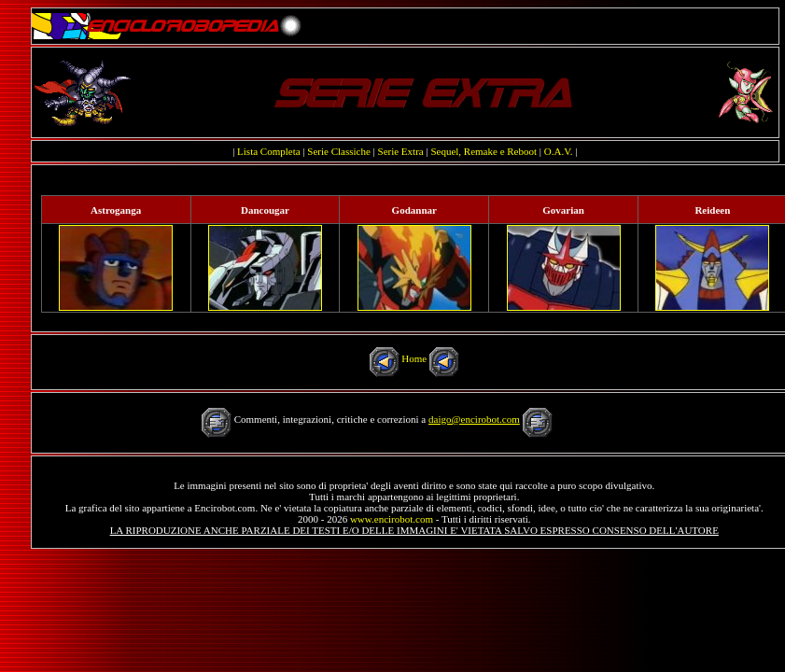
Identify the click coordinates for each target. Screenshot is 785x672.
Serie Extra (401, 151)
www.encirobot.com (392, 519)
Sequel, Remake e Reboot (484, 151)
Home (414, 358)
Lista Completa (269, 151)
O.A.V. (559, 151)
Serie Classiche (339, 151)
